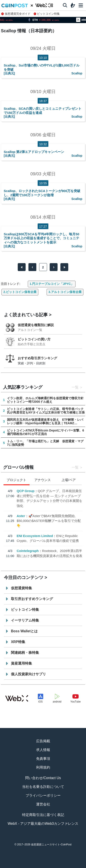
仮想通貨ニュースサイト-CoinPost (51, 845)
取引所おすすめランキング (32, 599)
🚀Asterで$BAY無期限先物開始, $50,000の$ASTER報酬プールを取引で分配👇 (49, 521)
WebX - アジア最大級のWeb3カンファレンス (43, 824)
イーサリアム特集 (25, 620)
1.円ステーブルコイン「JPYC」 (52, 284)
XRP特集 (18, 642)
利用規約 (43, 767)
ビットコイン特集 (47, 14)
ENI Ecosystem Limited (35, 536)
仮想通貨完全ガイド (16, 14)
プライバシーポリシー (43, 795)
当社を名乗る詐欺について (43, 787)
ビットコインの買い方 (34, 339)
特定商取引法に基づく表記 (43, 815)
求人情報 (43, 750)
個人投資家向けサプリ (28, 674)
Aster (21, 516)
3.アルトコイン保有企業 (65, 292)
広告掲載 (43, 741)
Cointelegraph (28, 551)
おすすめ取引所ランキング (37, 358)
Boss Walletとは (24, 631)
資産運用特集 (21, 663)
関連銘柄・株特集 (25, 653)
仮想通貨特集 (21, 588)
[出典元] (9, 73)
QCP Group (25, 491)
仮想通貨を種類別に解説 (36, 325)
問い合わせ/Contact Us (43, 778)
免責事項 (43, 759)
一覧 (75, 387)
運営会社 (43, 804)
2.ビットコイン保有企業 (20, 292)
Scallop (77, 73)
